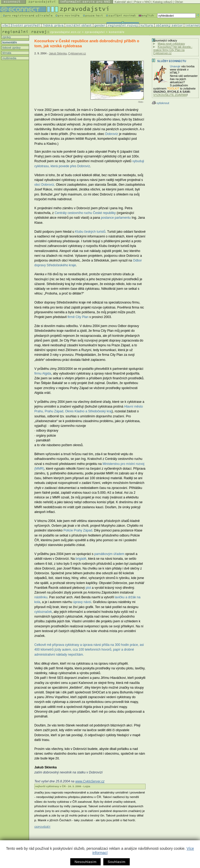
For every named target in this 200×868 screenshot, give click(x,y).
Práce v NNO (143, 2)
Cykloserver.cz (77, 53)
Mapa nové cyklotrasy (171, 44)
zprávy (6, 37)
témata (6, 53)
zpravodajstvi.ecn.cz (66, 32)
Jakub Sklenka (58, 53)
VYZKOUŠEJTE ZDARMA (170, 95)
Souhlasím (116, 862)
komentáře (9, 42)
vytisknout (161, 103)
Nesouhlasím (85, 862)
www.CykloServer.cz (90, 781)
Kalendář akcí (123, 2)
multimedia (9, 58)
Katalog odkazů (163, 2)
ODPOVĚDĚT (42, 827)
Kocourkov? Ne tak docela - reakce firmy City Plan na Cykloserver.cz (173, 50)
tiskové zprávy (11, 48)
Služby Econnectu (172, 61)
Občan (179, 2)
